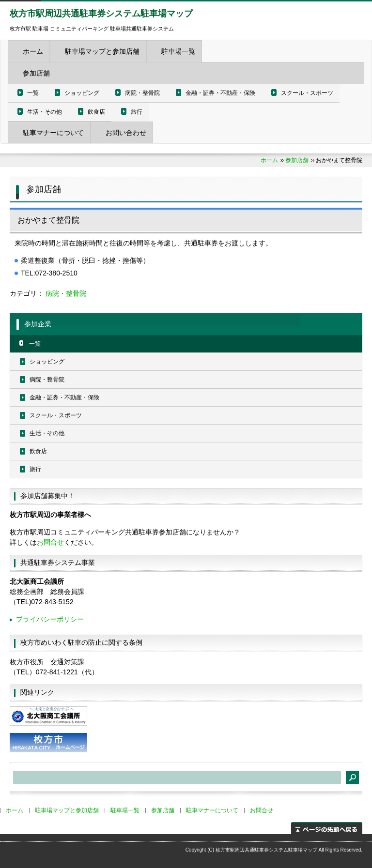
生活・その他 (45, 112)
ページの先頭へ (327, 828)
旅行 (137, 112)
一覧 (33, 93)
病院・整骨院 (142, 93)
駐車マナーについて (53, 133)
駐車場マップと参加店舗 (102, 51)
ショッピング (82, 93)
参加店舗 (36, 73)
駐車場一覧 (178, 51)
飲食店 (96, 112)
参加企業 (38, 324)
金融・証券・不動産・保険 (220, 93)
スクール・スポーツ (307, 93)
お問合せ (50, 542)
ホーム (33, 51)
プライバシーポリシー (50, 619)
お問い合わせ (126, 133)
